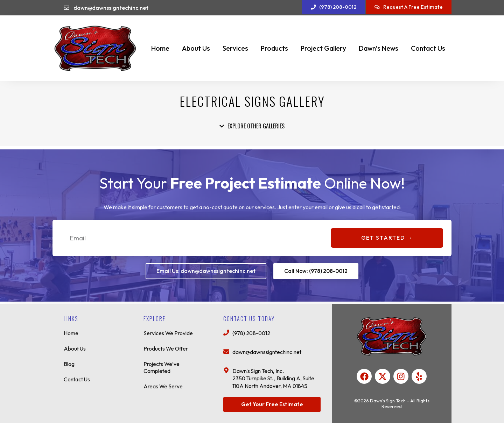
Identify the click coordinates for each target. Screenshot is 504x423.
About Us (196, 48)
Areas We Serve (163, 385)
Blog (69, 362)
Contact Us (428, 48)
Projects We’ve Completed (162, 366)
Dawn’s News (379, 48)
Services (235, 48)
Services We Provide (168, 331)
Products (274, 48)
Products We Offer (166, 347)
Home (160, 48)
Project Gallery (323, 48)
